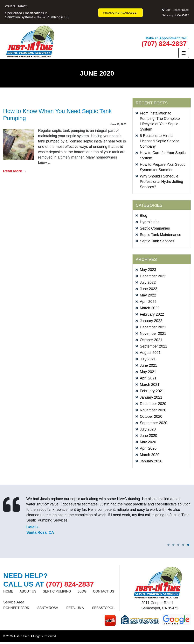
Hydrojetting (150, 222)
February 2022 (152, 314)
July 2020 (148, 429)
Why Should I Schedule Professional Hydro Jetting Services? (161, 182)
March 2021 (150, 385)
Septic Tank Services (157, 241)
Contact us (104, 591)
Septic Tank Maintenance (161, 235)
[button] (188, 545)
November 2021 (153, 334)
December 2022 (153, 276)
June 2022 (148, 289)
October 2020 (151, 416)
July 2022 (148, 282)
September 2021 (154, 346)
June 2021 (148, 365)
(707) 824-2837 (164, 44)
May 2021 (148, 372)
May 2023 (148, 270)
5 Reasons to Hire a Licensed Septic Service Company (160, 141)
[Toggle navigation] (184, 53)
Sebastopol (103, 608)
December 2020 (153, 404)
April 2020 (148, 448)
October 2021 (151, 340)
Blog (144, 216)
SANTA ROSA (48, 608)
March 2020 (150, 455)
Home (8, 591)
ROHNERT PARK (16, 608)
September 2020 (154, 423)
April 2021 (148, 378)
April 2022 (148, 302)
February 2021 (152, 391)
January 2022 (151, 321)
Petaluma (75, 608)
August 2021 (150, 353)
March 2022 (150, 308)
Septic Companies (155, 228)
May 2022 (148, 295)
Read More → (15, 171)
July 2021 (148, 359)
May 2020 (148, 442)
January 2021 (151, 397)
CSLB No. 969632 (16, 6)
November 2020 (153, 410)
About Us (28, 591)
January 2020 (151, 461)
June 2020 (148, 436)
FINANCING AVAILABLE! (120, 13)
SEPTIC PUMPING (57, 591)
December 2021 (153, 327)
